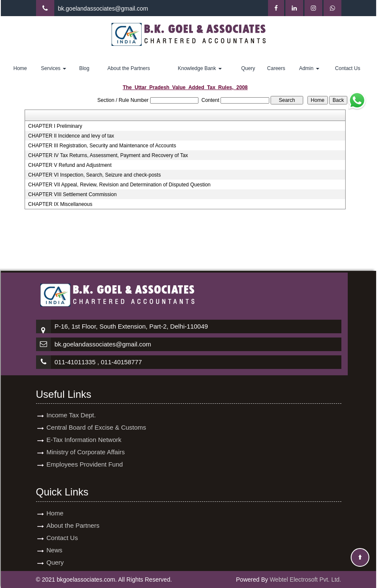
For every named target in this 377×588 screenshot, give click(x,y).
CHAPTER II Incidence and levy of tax (71, 136)
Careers (276, 68)
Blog (84, 68)
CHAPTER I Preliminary (55, 126)
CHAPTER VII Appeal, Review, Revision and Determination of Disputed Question (119, 185)
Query (248, 68)
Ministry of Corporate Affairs (86, 452)
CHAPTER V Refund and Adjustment (70, 165)
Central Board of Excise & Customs (96, 427)
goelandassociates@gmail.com (107, 8)
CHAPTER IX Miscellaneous (60, 204)
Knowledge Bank (200, 68)
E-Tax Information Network (84, 440)
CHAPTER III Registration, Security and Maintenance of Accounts (102, 146)
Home (20, 68)
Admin (309, 68)
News (55, 550)
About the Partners (128, 68)
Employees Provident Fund (85, 464)
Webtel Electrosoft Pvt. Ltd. (306, 580)
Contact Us (348, 68)
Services (54, 68)
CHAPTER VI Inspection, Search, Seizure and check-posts (94, 175)
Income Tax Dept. (71, 415)
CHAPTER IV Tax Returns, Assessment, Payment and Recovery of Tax (108, 155)
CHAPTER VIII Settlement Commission (72, 194)
